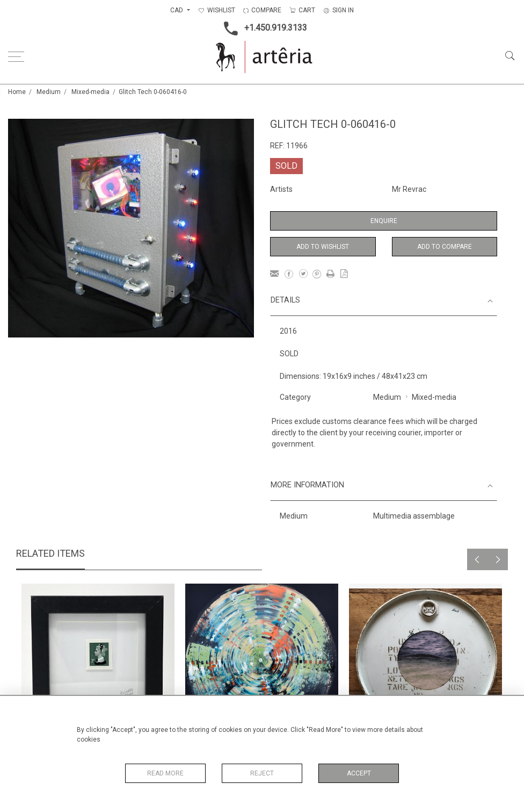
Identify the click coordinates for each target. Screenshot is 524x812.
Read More (165, 773)
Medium (49, 92)
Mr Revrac (409, 189)
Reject (262, 773)
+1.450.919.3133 (262, 28)
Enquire (384, 221)
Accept (359, 773)
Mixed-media (90, 92)
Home (17, 92)
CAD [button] (177, 10)
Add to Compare (445, 247)
